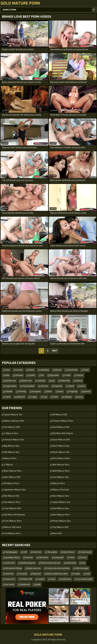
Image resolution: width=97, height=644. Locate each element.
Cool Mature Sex (61, 477)
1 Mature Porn (11, 433)
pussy (80, 397)
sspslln (41, 579)
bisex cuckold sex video (57, 574)
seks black (44, 558)
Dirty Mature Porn (61, 458)
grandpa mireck (13, 558)
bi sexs (84, 558)
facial (86, 370)
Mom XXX (57, 533)
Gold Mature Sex (61, 508)
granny (58, 370)
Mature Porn (10, 458)
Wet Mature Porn (61, 465)
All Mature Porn (12, 483)
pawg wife (59, 558)
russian (19, 370)
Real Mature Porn (61, 515)
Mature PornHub (61, 490)
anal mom (10, 563)
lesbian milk (27, 579)
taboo (61, 392)
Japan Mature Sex (61, 502)
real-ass (44, 386)
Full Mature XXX (12, 427)
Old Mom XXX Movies (15, 515)
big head (37, 574)
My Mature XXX (12, 496)
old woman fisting (14, 568)
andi (88, 574)
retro (8, 370)
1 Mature (9, 465)
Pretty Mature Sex (61, 521)
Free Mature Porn (13, 521)
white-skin (65, 381)
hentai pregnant (28, 563)
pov (53, 381)
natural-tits (73, 370)
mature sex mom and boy (58, 568)
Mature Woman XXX (14, 421)
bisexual (19, 375)
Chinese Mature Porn (63, 421)
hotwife (9, 392)
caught (77, 574)
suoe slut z (10, 579)
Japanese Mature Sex (15, 490)
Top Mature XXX (60, 527)
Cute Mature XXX (12, 508)
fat (43, 375)
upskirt (32, 375)
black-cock (27, 381)
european (36, 392)
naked (71, 386)
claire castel (86, 552)
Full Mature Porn (12, 533)
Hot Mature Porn (12, 502)
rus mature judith (85, 579)
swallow (41, 381)
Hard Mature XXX (61, 427)
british (31, 370)
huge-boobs (11, 386)
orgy (45, 397)
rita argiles (52, 552)
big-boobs (54, 375)
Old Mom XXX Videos (63, 433)
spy (84, 563)
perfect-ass (11, 381)
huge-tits (58, 386)
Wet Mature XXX (12, 477)
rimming (22, 392)
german (87, 392)
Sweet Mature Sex (13, 415)
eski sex (29, 558)
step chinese (69, 552)
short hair (37, 552)
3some (79, 381)
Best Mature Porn (13, 471)
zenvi (53, 579)
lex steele (10, 585)
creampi (23, 574)
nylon (8, 397)
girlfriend (21, 397)
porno (83, 386)
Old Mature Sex (12, 452)
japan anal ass (34, 568)
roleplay (68, 397)
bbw (7, 375)
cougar (34, 397)
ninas (72, 558)
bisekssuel (25, 585)
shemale (10, 574)
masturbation (29, 386)
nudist (68, 375)
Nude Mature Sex (61, 452)
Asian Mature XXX (61, 440)
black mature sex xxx (51, 563)
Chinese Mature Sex (14, 440)
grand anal (71, 563)
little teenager (82, 568)
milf (25, 552)
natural (80, 375)
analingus (45, 370)
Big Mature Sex (12, 446)
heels (56, 397)
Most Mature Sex (61, 446)
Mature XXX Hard (12, 527)
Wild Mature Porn (61, 471)
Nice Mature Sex (61, 496)
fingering (73, 392)
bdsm (49, 392)
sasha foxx (66, 579)
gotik (38, 585)
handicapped (11, 552)
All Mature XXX (60, 415)
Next (55, 351)
